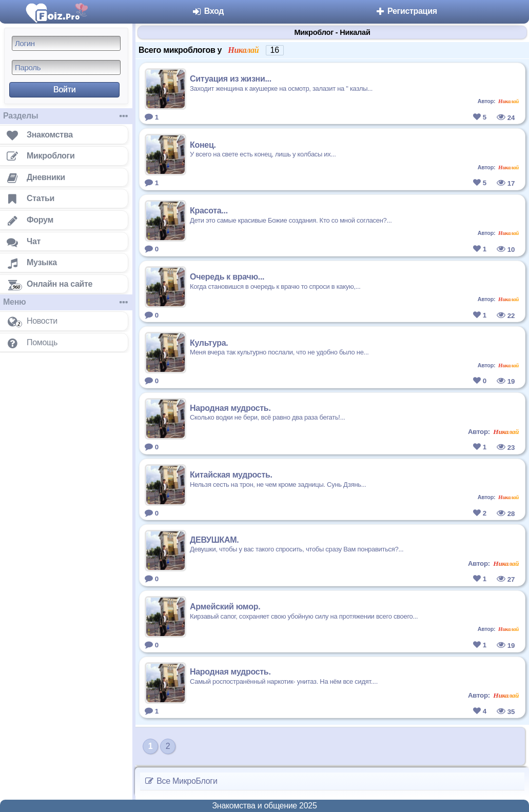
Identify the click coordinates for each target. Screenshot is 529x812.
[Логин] (66, 43)
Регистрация (406, 11)
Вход (208, 11)
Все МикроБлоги (181, 781)
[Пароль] (66, 67)
